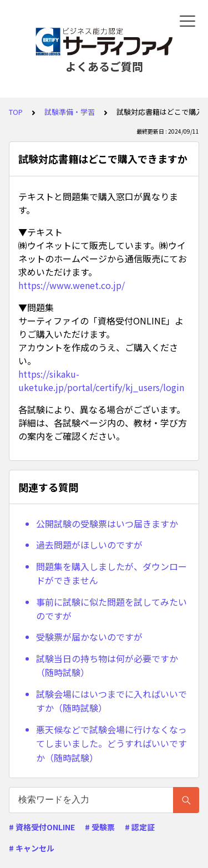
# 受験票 (100, 827)
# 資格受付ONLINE (42, 827)
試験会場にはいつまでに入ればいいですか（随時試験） (111, 701)
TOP (16, 112)
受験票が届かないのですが (89, 637)
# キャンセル (32, 848)
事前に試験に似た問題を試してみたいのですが (111, 609)
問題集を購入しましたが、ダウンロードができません (111, 573)
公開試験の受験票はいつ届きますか (107, 524)
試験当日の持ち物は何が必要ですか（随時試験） (107, 666)
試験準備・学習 (70, 112)
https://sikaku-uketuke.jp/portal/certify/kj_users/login (101, 380)
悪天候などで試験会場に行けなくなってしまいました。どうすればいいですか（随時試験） (111, 743)
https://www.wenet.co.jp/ (72, 285)
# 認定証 (140, 827)
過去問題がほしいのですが (89, 545)
